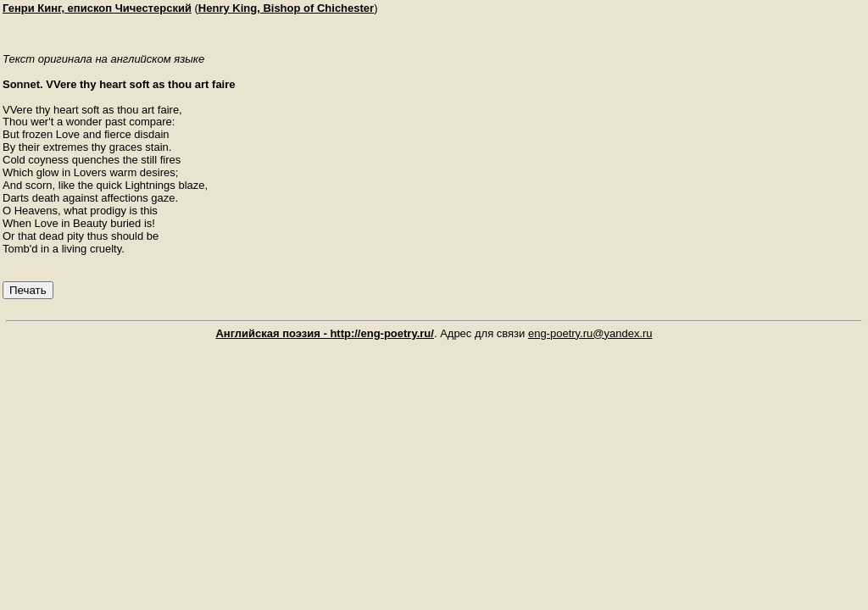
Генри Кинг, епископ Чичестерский (97, 8)
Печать (28, 290)
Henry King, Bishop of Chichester (286, 8)
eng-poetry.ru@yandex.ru (590, 333)
